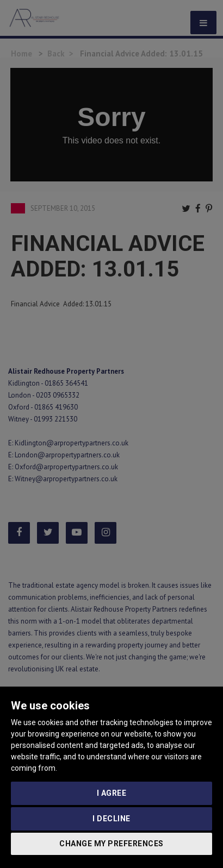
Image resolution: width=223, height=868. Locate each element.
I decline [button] (112, 819)
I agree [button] (112, 793)
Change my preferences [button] (112, 844)
